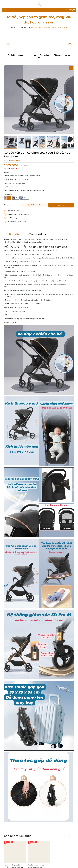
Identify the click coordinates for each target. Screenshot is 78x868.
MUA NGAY (61, 205)
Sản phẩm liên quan (18, 829)
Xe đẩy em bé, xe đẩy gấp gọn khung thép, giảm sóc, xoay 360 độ (14, 859)
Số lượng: (7, 205)
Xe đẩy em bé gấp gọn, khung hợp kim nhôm (37, 859)
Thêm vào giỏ (35, 205)
